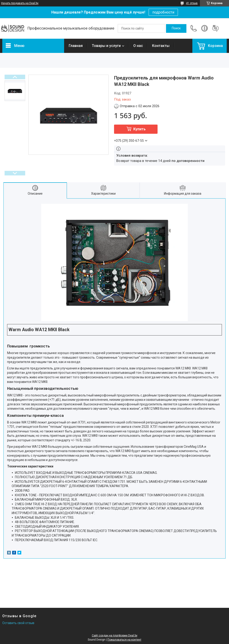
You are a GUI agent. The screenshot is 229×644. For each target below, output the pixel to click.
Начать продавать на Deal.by (20, 3)
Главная (76, 46)
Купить (139, 129)
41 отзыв (192, 3)
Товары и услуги (106, 46)
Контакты (161, 46)
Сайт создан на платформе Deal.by (115, 636)
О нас (138, 46)
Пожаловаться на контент (124, 640)
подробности (163, 12)
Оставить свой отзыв (18, 623)
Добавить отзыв (215, 28)
